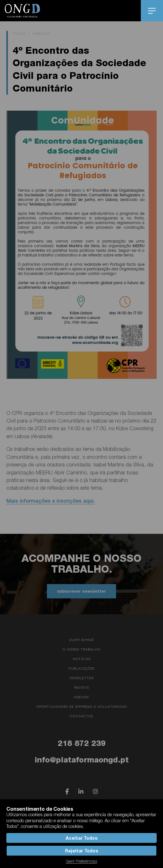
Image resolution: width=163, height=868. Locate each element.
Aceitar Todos (81, 838)
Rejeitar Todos (81, 851)
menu (152, 11)
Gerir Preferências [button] (81, 861)
